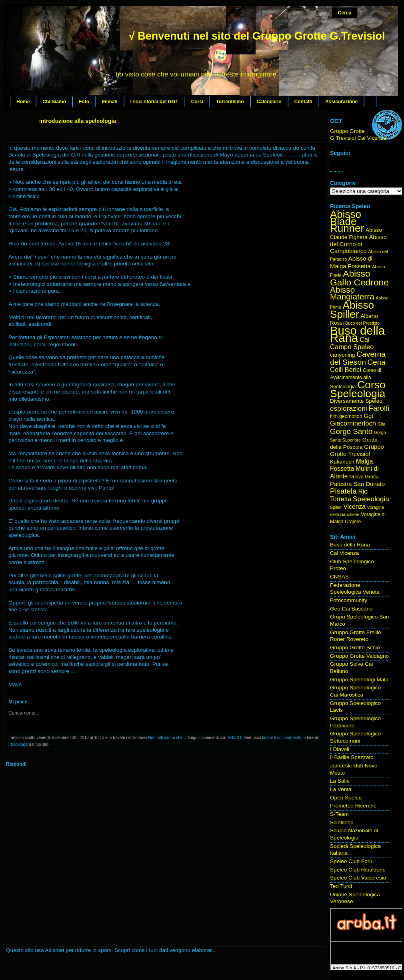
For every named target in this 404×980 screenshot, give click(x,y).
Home (23, 102)
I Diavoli (340, 749)
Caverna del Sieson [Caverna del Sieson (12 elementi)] (358, 358)
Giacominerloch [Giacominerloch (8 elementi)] (353, 423)
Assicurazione (341, 102)
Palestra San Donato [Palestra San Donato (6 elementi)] (357, 484)
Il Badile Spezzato (352, 757)
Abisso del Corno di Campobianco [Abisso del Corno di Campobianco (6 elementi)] (358, 244)
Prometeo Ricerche (353, 806)
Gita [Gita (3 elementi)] (382, 424)
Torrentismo (230, 102)
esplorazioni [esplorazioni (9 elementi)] (349, 408)
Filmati (110, 102)
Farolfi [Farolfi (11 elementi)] (379, 408)
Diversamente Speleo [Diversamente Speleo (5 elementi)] (356, 401)
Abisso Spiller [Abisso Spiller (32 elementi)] (352, 310)
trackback (19, 744)
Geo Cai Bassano (351, 609)
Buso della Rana (350, 545)
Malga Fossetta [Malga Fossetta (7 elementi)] (351, 465)
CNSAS (339, 577)
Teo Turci (341, 886)
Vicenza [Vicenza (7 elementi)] (354, 507)
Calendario (269, 102)
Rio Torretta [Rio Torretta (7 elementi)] (349, 495)
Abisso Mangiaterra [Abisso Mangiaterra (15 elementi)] (352, 293)
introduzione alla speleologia (78, 121)
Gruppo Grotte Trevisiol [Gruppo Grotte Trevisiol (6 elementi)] (357, 450)
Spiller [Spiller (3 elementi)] (336, 507)
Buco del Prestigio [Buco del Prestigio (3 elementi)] (362, 323)
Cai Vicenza (344, 553)
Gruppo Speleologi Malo (359, 680)
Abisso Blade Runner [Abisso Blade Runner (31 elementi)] (347, 221)
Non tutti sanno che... (167, 738)
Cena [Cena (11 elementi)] (377, 362)
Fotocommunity (349, 600)
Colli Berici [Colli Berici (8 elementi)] (346, 370)
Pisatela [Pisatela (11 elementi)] (343, 491)
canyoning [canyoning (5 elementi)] (342, 355)
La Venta (341, 789)
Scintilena (342, 822)
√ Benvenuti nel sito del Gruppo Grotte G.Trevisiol (257, 36)
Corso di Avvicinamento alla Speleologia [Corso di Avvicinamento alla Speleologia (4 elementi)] (356, 378)
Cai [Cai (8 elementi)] (365, 340)
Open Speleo (346, 798)
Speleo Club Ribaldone (358, 870)
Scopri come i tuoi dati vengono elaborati (164, 950)
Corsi (197, 102)
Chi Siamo (54, 102)
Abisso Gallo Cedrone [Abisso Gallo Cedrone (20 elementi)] (359, 278)
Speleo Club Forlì (351, 861)
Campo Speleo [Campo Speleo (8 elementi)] (352, 347)
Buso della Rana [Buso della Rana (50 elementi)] (357, 334)
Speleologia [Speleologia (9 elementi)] (371, 499)
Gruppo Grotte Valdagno (359, 656)
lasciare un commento (282, 738)
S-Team (339, 814)
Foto (84, 102)
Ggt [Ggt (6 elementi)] (368, 416)
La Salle (340, 781)
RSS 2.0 (235, 738)
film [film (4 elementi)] (334, 416)
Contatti (303, 102)
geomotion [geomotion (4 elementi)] (351, 416)
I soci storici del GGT (154, 102)
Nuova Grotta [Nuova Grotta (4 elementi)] (364, 477)
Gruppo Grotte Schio (355, 648)
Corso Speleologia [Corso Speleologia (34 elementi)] (358, 389)
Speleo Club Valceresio (358, 878)
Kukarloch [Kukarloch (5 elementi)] (342, 462)
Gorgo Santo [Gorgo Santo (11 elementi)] (351, 431)
